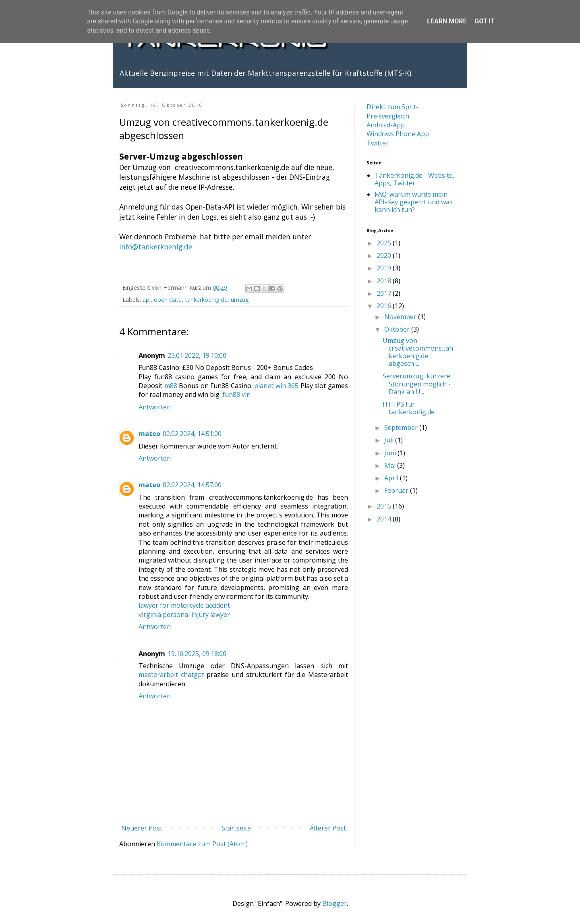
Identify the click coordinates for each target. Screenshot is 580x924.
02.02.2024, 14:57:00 (192, 485)
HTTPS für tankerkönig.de (409, 408)
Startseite (236, 828)
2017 (385, 293)
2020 (385, 255)
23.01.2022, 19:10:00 (197, 355)
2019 (385, 268)
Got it (484, 21)
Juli (390, 440)
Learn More (447, 21)
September (402, 428)
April (392, 478)
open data (168, 300)
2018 (385, 281)
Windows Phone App (398, 134)
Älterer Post (328, 828)
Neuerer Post (142, 828)
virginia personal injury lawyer (184, 615)
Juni (391, 453)
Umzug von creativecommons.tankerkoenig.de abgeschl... (418, 352)
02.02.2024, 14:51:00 (192, 434)
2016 (385, 306)
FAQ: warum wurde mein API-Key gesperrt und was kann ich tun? (414, 202)
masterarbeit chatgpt (171, 675)
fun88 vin (236, 395)
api (147, 300)
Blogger (335, 903)
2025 (385, 243)
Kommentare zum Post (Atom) (202, 844)
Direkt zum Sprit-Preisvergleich (393, 111)
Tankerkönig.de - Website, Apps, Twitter (414, 179)
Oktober (398, 329)
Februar (397, 490)
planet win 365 (276, 386)
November (401, 317)
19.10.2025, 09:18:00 (197, 654)
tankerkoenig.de (206, 300)
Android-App (386, 125)
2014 (385, 519)
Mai (391, 465)
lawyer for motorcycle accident (184, 605)
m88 (171, 386)
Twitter (378, 143)
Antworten (155, 407)
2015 (385, 506)
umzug (240, 300)
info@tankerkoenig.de (156, 247)
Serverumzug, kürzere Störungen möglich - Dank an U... (417, 384)
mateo (149, 434)
